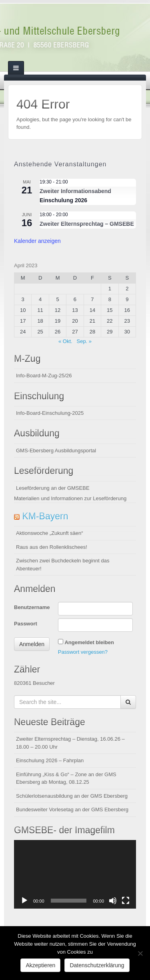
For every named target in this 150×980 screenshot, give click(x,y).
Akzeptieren (40, 965)
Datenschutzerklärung (97, 965)
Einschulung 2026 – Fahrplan (50, 760)
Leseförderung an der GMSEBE (53, 488)
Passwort (26, 624)
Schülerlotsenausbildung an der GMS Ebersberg (72, 796)
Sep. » (84, 341)
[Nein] (140, 953)
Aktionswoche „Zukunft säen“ (50, 533)
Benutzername (32, 607)
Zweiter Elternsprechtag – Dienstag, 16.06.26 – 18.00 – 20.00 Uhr (70, 743)
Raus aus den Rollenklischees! (52, 547)
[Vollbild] (126, 901)
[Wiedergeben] (24, 901)
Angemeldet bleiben (89, 642)
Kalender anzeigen (37, 241)
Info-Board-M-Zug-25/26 (44, 376)
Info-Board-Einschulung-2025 (50, 413)
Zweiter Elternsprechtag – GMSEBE (87, 224)
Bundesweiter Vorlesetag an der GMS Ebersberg (72, 809)
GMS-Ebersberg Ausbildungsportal (56, 451)
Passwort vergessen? (83, 652)
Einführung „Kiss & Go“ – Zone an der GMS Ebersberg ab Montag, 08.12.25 (66, 778)
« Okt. (65, 341)
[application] (75, 874)
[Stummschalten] (113, 901)
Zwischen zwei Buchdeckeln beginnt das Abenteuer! (63, 565)
